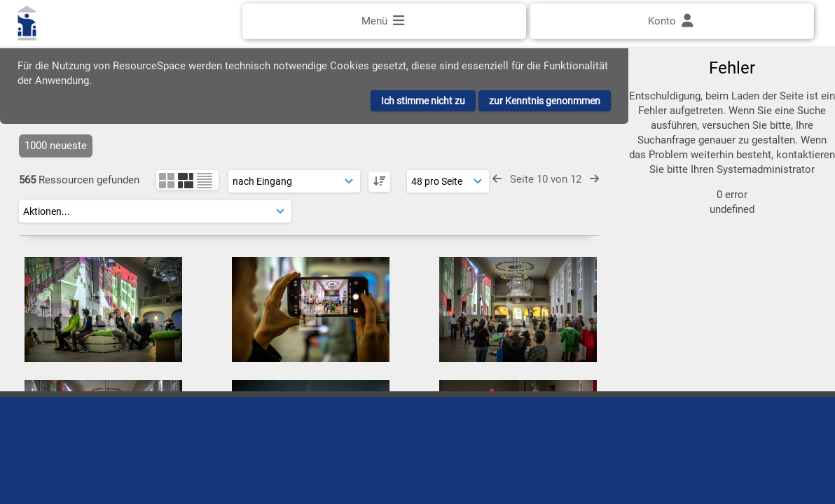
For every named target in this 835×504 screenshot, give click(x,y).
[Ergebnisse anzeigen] (448, 181)
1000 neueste (56, 146)
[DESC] (379, 182)
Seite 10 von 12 (546, 179)
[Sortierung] (294, 181)
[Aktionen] (155, 211)
